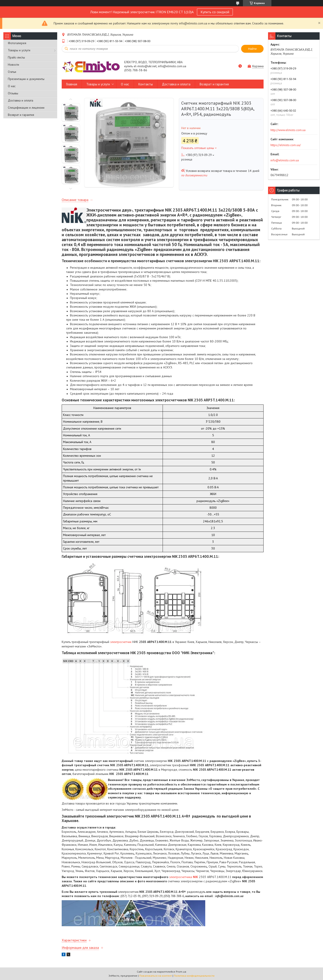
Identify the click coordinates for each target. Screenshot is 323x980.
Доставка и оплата (21, 100)
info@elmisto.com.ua (285, 160)
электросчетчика (184, 877)
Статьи (12, 72)
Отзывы (13, 93)
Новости (13, 65)
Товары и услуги (19, 50)
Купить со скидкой (215, 12)
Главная (72, 84)
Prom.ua (181, 972)
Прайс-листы (16, 57)
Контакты (146, 84)
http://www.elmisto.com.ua (288, 130)
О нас (12, 86)
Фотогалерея (17, 43)
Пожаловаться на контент (156, 976)
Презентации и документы (26, 79)
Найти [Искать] (252, 49)
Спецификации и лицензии (26, 108)
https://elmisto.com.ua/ (286, 145)
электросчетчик (121, 642)
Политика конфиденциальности (194, 976)
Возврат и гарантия (21, 115)
